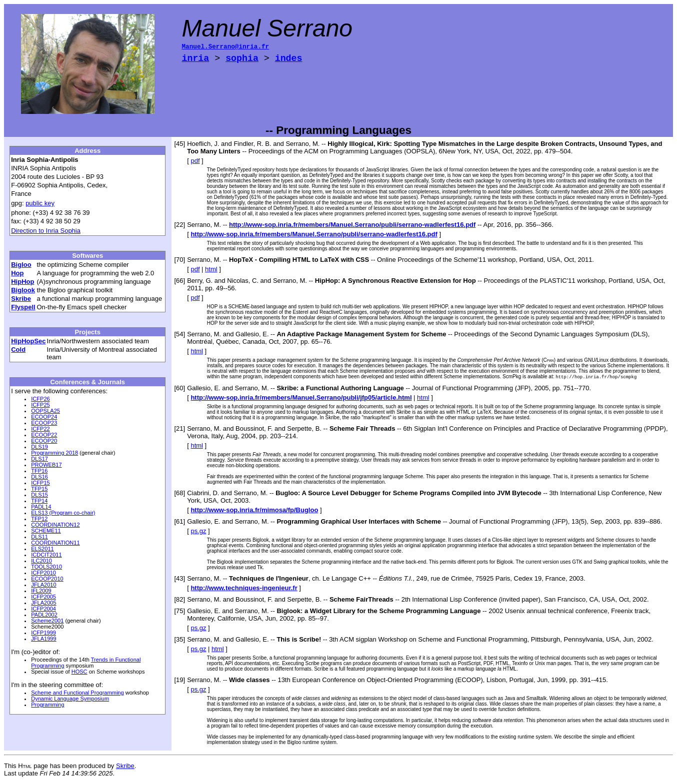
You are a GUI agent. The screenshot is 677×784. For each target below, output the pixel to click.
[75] (180, 611)
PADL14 (41, 507)
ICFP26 (40, 399)
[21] (180, 429)
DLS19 (39, 447)
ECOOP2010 (47, 579)
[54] (180, 334)
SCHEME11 (46, 531)
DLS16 (39, 477)
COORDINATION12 (55, 525)
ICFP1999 (43, 633)
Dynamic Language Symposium (70, 699)
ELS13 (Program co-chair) (63, 513)
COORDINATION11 (55, 543)
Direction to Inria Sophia (46, 231)
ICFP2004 (43, 609)
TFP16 (39, 471)
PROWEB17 (46, 465)
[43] (180, 579)
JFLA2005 (43, 603)
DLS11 (39, 537)
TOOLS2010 (46, 567)
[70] (180, 260)
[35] (180, 640)
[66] (180, 281)
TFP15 (39, 489)
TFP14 (39, 501)
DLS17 (39, 459)
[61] (180, 522)
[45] (180, 144)
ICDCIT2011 (46, 555)
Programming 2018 (54, 453)
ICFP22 (40, 429)
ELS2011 (42, 549)
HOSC (79, 672)
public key (40, 203)
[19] (180, 680)
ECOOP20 (44, 441)
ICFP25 (40, 405)
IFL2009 (41, 591)
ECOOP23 (44, 423)
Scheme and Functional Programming (77, 693)
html (211, 269)
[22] (180, 225)
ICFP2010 (43, 573)
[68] (180, 493)
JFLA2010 (43, 585)
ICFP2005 (43, 597)
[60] (180, 389)
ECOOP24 (44, 417)
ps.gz (198, 531)
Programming (47, 705)
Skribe (125, 766)
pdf (195, 161)
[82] (180, 600)
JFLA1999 (43, 639)
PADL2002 (44, 615)
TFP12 (39, 519)
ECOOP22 (44, 435)
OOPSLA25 (45, 411)
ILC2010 (41, 561)
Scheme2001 (47, 621)
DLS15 (39, 495)
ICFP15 (40, 483)
